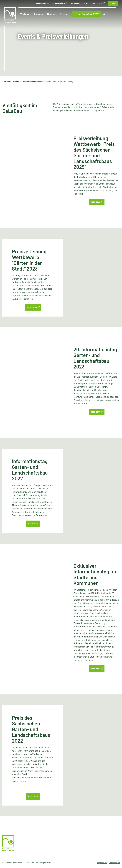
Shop (93, 4)
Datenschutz (114, 863)
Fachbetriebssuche (79, 4)
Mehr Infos (96, 202)
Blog (100, 4)
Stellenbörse (59, 4)
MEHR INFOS (32, 307)
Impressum (102, 863)
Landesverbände (43, 4)
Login (113, 4)
